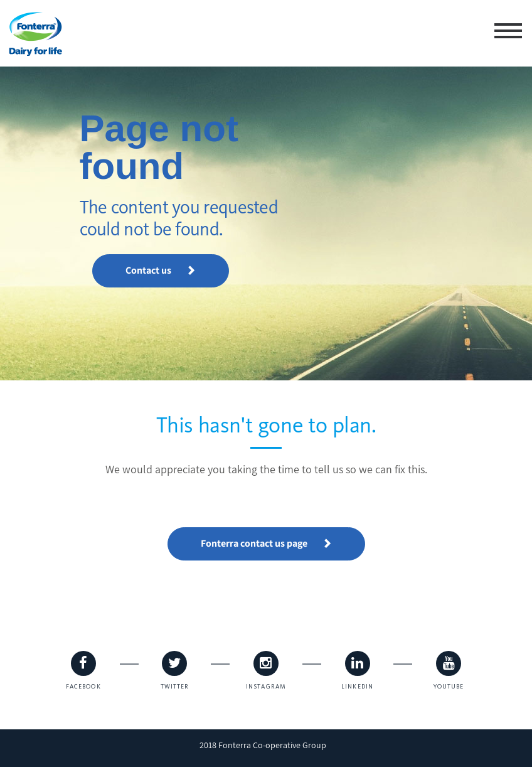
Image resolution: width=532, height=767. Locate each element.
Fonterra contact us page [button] (266, 543)
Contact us (161, 270)
